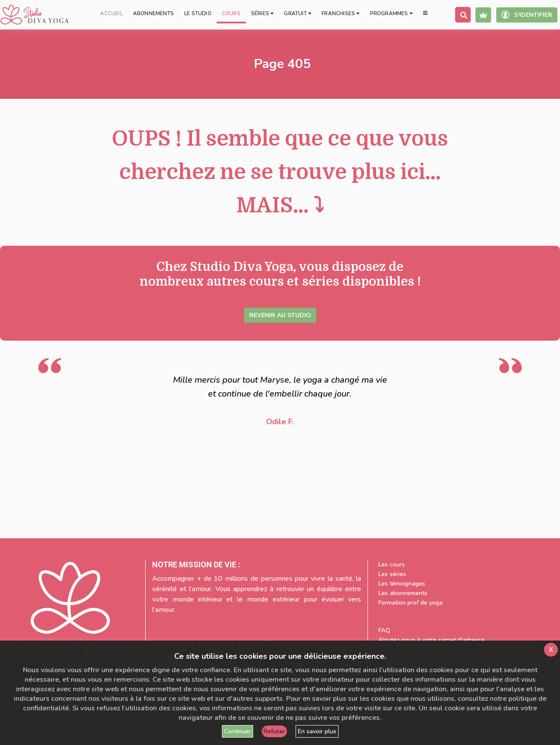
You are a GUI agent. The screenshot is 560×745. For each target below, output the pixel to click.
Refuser (274, 731)
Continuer (238, 731)
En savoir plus (317, 731)
